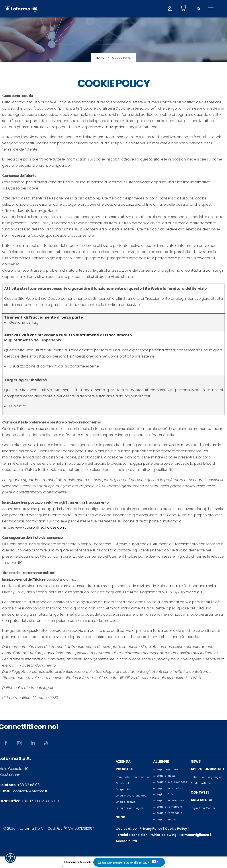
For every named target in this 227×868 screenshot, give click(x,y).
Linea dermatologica (130, 808)
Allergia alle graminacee (170, 782)
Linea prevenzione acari (132, 796)
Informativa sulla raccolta (77, 862)
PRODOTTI (125, 769)
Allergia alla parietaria (169, 788)
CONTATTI (200, 792)
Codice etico (126, 829)
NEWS (196, 761)
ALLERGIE (161, 761)
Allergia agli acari (166, 769)
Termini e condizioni (132, 835)
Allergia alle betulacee (169, 800)
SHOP (120, 817)
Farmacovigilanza (194, 835)
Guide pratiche (201, 783)
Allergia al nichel (165, 819)
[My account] (170, 8)
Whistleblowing (164, 835)
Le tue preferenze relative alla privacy (123, 862)
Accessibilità (126, 841)
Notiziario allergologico (207, 777)
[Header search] (199, 8)
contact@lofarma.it (62, 580)
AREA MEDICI (202, 800)
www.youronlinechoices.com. (41, 527)
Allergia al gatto (164, 776)
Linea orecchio (126, 802)
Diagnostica (124, 789)
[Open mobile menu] (212, 9)
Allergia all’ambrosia (168, 807)
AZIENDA (123, 761)
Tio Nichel (122, 783)
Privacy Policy (151, 829)
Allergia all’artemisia (168, 813)
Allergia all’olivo (164, 794)
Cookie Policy (176, 829)
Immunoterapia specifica (133, 777)
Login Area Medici (203, 808)
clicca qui (194, 592)
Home (100, 58)
